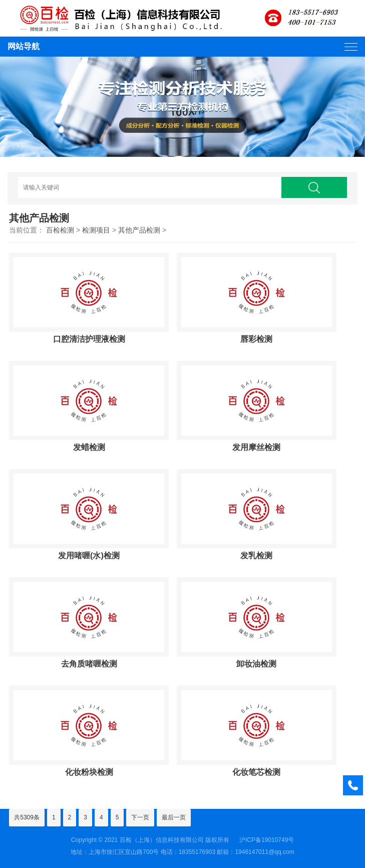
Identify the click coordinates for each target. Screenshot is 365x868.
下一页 (140, 817)
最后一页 (174, 817)
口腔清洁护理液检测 (89, 339)
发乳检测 (256, 555)
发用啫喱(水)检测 (89, 555)
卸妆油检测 (256, 664)
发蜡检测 (89, 447)
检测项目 (96, 230)
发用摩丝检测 (256, 447)
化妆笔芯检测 (256, 772)
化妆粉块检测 (89, 772)
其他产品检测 (139, 230)
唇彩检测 (256, 339)
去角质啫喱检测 (89, 664)
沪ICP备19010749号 (267, 840)
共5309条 (27, 817)
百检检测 (60, 230)
